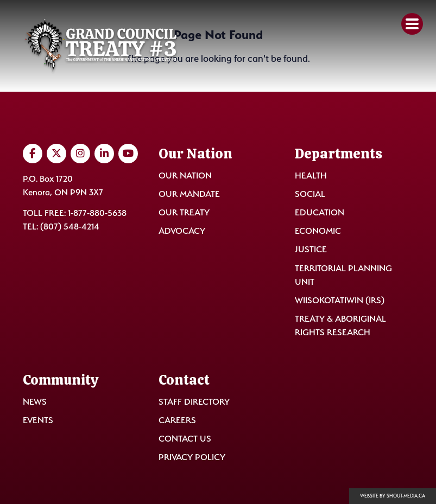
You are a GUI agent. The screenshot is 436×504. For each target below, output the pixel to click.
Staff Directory (194, 402)
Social (310, 194)
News (35, 402)
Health (311, 176)
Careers (177, 420)
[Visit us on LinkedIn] (104, 154)
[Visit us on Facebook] (33, 154)
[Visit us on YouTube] (128, 154)
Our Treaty (184, 212)
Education (320, 212)
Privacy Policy (192, 457)
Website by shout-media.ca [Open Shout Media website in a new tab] (393, 496)
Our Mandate (189, 194)
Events (38, 420)
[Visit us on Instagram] (80, 154)
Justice (311, 249)
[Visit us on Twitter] (56, 154)
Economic (318, 231)
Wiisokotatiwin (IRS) (340, 300)
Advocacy (182, 231)
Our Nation (185, 176)
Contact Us (185, 439)
